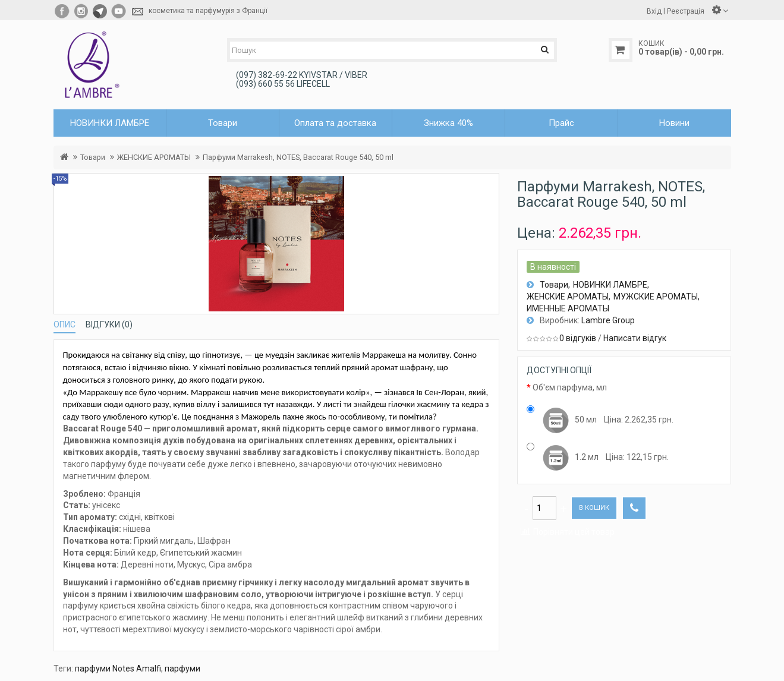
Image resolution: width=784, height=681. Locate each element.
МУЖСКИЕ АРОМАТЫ (656, 297)
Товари (93, 157)
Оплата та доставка (335, 123)
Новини (674, 123)
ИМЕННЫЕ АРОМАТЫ (568, 308)
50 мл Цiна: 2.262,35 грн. (600, 420)
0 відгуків (578, 338)
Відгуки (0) (109, 324)
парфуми (182, 669)
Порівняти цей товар (574, 532)
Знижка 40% (448, 123)
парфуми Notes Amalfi (118, 669)
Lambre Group (608, 320)
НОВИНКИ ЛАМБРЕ (610, 285)
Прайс (561, 123)
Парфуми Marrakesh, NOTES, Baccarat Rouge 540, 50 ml (298, 157)
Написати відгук (635, 338)
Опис (64, 324)
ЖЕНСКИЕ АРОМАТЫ (154, 157)
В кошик (594, 508)
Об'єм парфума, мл (570, 387)
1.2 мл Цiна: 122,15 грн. (598, 458)
